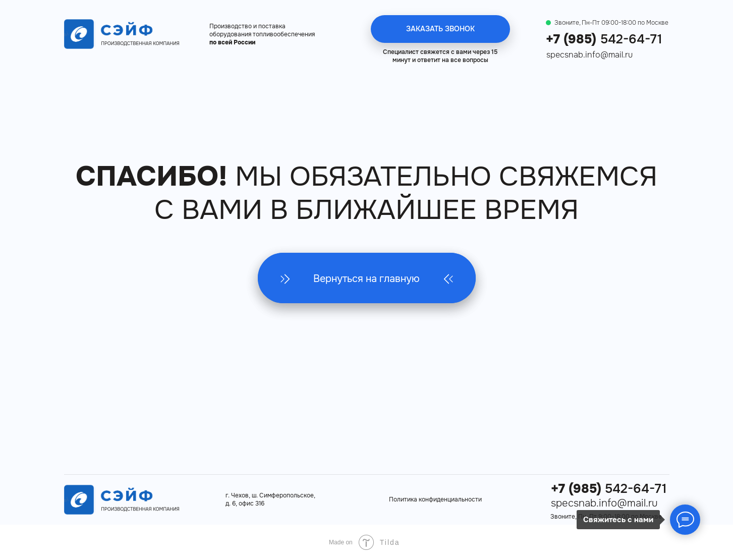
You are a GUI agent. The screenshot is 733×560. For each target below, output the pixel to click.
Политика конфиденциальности (435, 499)
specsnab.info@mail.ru (589, 55)
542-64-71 (604, 39)
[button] (440, 29)
